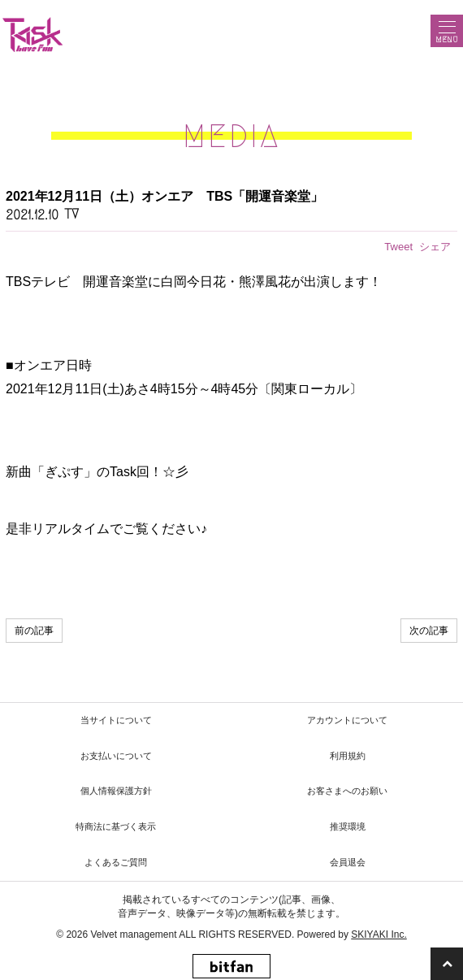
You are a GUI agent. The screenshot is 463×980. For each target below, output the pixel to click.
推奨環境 (348, 826)
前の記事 (34, 631)
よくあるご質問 (116, 862)
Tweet (398, 247)
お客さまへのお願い (347, 791)
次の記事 (429, 631)
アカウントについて (347, 720)
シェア (435, 247)
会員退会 (348, 862)
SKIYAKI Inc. (379, 934)
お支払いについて (116, 756)
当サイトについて (116, 720)
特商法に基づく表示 (116, 826)
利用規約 (348, 756)
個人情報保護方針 (116, 791)
